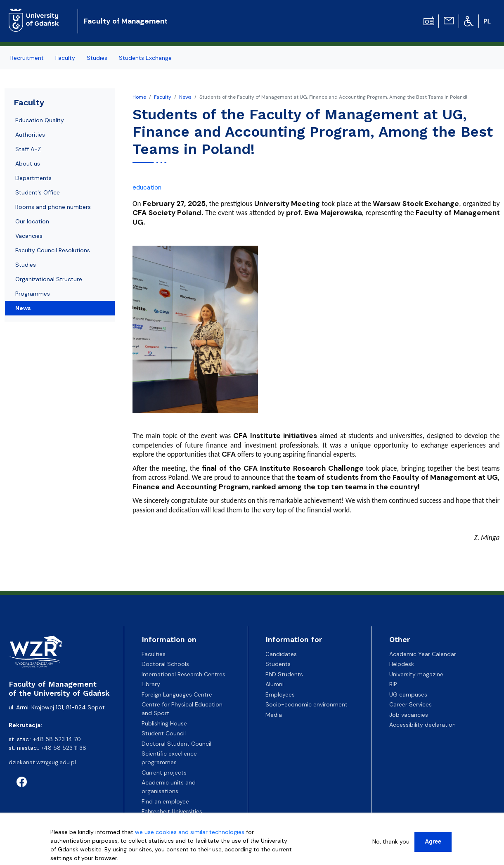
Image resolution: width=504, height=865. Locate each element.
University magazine (416, 674)
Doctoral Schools (165, 664)
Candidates (281, 654)
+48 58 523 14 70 (57, 739)
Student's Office (38, 192)
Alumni (274, 684)
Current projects (164, 773)
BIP (393, 684)
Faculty (163, 97)
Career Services (411, 704)
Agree (433, 844)
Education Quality (40, 120)
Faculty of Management (126, 21)
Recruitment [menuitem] (27, 58)
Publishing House (164, 723)
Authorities (30, 135)
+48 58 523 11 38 (64, 748)
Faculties (154, 654)
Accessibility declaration (422, 725)
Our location (32, 221)
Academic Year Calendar (423, 654)
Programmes (33, 294)
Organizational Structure (49, 279)
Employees (280, 694)
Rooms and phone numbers (53, 207)
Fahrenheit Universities (172, 811)
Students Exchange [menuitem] (145, 58)
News (185, 97)
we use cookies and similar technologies (190, 834)
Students (278, 664)
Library (151, 684)
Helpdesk (402, 664)
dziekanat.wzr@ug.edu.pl (42, 762)
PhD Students (284, 674)
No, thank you (391, 844)
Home (139, 97)
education (147, 187)
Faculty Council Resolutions (53, 250)
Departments (33, 178)
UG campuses (408, 694)
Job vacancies (409, 715)
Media (274, 715)
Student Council (164, 733)
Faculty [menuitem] (65, 58)
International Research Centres (183, 674)
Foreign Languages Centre (177, 694)
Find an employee (165, 801)
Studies (26, 265)
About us (28, 164)
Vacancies (29, 236)
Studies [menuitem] (97, 58)
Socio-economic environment (306, 704)
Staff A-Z (28, 149)
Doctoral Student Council (176, 744)
